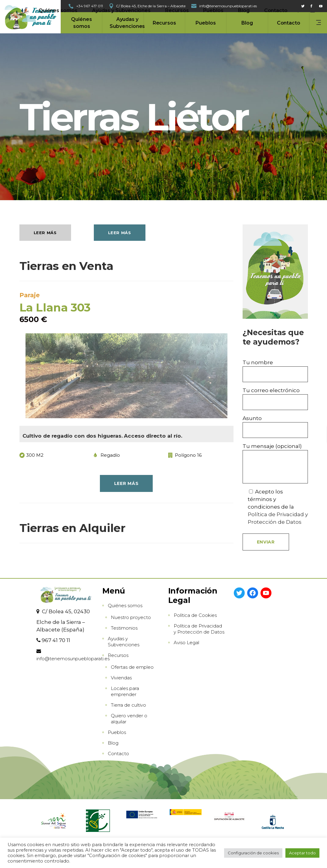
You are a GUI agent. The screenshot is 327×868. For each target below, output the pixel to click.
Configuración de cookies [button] (253, 853)
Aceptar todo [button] (302, 853)
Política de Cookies (195, 615)
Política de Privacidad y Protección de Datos (199, 629)
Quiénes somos (125, 606)
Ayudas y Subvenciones (124, 642)
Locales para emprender (125, 691)
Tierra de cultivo (128, 705)
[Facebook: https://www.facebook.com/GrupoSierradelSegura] (253, 593)
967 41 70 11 (56, 640)
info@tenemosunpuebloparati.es (73, 659)
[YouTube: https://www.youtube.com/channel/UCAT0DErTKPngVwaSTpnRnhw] (266, 593)
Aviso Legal (186, 643)
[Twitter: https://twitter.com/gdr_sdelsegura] (239, 593)
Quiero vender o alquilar (129, 719)
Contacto (118, 754)
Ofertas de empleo (132, 667)
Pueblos (117, 732)
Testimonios (124, 628)
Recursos (118, 655)
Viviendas (121, 678)
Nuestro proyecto (131, 617)
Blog (113, 743)
